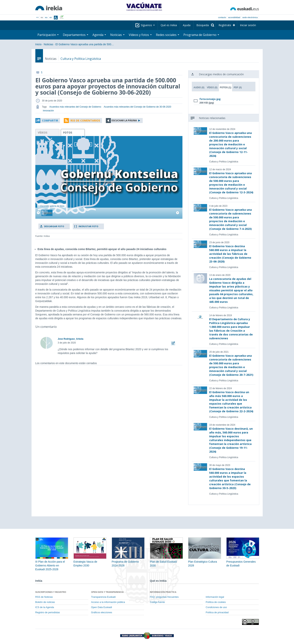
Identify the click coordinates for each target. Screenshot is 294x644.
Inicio (38, 44)
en (51, 17)
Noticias (117, 35)
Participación (48, 35)
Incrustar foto (88, 226)
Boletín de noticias (45, 602)
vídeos (43, 132)
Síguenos (148, 25)
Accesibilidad (234, 17)
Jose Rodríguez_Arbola (70, 339)
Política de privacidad (217, 612)
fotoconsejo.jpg (210, 99)
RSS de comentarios (85, 120)
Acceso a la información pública (108, 602)
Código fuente (157, 602)
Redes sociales (168, 35)
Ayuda (187, 25)
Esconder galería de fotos (51, 206)
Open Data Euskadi (102, 607)
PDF (238, 87)
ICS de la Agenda (45, 607)
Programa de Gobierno (201, 35)
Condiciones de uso (216, 607)
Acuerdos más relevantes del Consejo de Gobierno (75, 107)
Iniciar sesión (248, 25)
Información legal (215, 597)
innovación (48, 111)
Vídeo (212, 87)
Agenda (99, 35)
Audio (199, 87)
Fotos (226, 87)
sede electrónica (250, 17)
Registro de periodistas (48, 612)
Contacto (222, 17)
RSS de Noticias (44, 597)
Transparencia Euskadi (103, 597)
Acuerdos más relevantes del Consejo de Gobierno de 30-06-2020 (137, 107)
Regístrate (225, 25)
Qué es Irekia (169, 25)
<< (38, 17)
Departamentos (76, 35)
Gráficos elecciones (102, 612)
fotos (68, 132)
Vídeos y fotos (140, 35)
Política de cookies (216, 602)
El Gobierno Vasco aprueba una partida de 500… (85, 44)
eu (46, 17)
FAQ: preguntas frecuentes (164, 597)
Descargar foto (54, 226)
